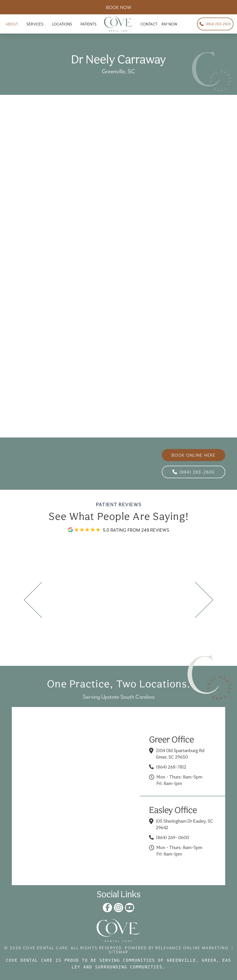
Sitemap (118, 952)
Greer (209, 960)
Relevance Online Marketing (192, 948)
